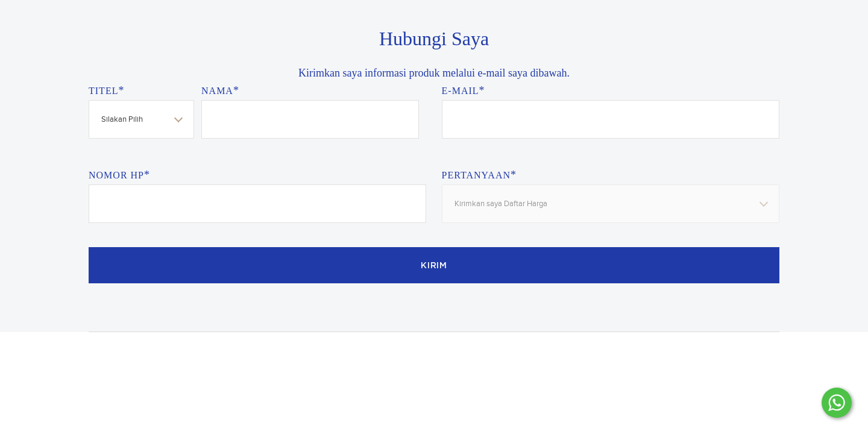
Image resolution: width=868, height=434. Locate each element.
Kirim (434, 266)
